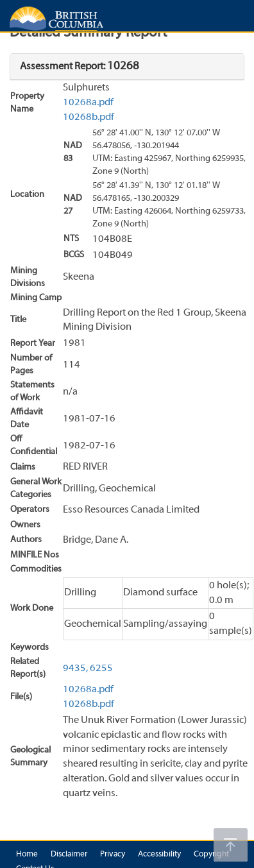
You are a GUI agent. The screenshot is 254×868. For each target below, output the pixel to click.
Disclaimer (69, 855)
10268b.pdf (89, 117)
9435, (75, 668)
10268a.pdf (88, 103)
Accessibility (159, 855)
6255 (101, 668)
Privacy (113, 855)
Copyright (211, 855)
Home (27, 855)
